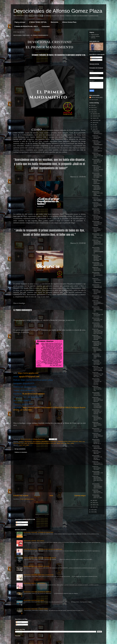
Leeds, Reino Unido (24, 445)
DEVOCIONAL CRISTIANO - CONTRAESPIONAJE (97, 309)
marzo (94, 503)
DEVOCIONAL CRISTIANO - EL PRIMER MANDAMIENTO (28, 443)
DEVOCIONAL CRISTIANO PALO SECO (34, 600)
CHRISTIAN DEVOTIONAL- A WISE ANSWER (97, 199)
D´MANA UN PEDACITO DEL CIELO (26, 26)
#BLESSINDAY (28, 442)
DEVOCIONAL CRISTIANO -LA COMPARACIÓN (97, 286)
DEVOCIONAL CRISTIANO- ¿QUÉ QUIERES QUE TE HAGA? (97, 486)
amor (84, 442)
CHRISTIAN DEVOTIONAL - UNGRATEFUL (97, 269)
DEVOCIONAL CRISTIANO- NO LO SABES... (97, 297)
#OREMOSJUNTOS (63, 442)
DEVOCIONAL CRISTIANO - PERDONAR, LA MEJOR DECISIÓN (98, 325)
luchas (62, 443)
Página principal (20, 22)
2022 (93, 110)
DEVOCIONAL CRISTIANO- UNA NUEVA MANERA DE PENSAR (40, 558)
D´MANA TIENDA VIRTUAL (38, 22)
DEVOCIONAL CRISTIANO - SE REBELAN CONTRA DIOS (38, 532)
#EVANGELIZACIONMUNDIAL (49, 442)
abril (94, 500)
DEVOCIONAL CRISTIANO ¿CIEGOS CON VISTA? (36, 566)
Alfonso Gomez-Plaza (69, 22)
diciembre (95, 114)
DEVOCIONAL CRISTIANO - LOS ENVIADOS (98, 473)
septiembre (95, 120)
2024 (93, 105)
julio (94, 125)
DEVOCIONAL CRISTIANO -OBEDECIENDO (97, 447)
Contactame (46, 26)
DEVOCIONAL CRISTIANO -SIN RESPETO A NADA (98, 264)
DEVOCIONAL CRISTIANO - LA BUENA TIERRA (36, 609)
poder (68, 443)
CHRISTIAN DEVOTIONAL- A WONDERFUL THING (97, 230)
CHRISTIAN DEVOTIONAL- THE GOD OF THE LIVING (98, 155)
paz (65, 443)
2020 (93, 510)
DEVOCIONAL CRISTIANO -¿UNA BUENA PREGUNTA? (96, 188)
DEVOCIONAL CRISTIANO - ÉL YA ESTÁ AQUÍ (97, 430)
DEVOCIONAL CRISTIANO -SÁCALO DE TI (97, 394)
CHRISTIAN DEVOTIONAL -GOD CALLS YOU (97, 491)
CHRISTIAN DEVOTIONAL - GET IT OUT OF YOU (97, 388)
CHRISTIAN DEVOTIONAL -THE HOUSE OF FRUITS (97, 418)
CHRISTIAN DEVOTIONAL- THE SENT (97, 468)
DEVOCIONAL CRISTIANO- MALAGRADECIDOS (97, 274)
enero (94, 507)
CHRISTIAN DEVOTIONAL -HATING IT (97, 137)
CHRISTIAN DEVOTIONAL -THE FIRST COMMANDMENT (97, 143)
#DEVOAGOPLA (37, 442)
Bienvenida (54, 22)
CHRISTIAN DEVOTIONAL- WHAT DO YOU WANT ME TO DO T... (97, 479)
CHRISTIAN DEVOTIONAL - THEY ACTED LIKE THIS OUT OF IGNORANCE (43, 549)
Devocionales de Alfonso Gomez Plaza (58, 11)
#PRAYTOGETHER (73, 442)
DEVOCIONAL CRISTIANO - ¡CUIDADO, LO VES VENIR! (97, 362)
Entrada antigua (80, 496)
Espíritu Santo (50, 443)
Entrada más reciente (21, 496)
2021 (93, 112)
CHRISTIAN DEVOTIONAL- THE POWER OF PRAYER (97, 337)
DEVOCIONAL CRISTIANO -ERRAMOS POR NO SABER (97, 175)
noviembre (95, 116)
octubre (95, 118)
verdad (72, 443)
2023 (93, 107)
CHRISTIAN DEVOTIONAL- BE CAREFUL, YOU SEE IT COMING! (98, 368)
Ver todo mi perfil (94, 100)
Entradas (93, 57)
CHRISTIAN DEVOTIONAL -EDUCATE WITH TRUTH (97, 205)
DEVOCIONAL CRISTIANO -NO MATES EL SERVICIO (37, 592)
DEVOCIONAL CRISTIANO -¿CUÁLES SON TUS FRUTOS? (97, 406)
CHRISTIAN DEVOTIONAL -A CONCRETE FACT (98, 463)
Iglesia (59, 443)
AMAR (80, 442)
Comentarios (94, 60)
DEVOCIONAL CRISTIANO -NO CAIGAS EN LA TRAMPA (97, 223)
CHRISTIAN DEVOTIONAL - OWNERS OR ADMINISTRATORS (97, 243)
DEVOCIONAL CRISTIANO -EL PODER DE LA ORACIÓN (97, 344)
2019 (93, 512)
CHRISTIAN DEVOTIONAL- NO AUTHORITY (98, 315)
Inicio (51, 496)
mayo (94, 129)
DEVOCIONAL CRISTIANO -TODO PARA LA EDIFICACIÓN (39, 575)
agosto (94, 122)
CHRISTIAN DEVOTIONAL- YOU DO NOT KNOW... (97, 292)
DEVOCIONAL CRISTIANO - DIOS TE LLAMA (97, 496)
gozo (55, 443)
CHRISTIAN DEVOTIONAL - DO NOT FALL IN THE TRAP (97, 217)
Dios (44, 443)
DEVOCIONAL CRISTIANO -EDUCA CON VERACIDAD (96, 211)
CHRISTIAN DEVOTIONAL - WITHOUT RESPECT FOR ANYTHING (97, 258)
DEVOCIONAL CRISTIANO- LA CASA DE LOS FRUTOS (97, 412)
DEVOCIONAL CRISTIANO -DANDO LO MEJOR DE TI (96, 442)
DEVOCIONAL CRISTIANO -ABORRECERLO (97, 132)
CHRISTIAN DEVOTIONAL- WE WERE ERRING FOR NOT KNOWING (98, 168)
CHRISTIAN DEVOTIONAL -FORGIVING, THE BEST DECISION (97, 331)
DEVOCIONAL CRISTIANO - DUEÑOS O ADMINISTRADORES (98, 250)
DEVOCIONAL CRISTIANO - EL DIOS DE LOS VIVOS (97, 161)
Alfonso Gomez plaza (97, 97)
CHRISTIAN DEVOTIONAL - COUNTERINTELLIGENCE (98, 303)
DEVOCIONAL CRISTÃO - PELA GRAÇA (34, 541)
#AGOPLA (21, 442)
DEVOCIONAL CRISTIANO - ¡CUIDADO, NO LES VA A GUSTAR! (97, 382)
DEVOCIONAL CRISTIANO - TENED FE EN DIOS (97, 356)
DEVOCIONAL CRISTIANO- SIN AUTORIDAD (97, 319)
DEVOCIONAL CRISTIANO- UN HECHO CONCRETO (97, 458)
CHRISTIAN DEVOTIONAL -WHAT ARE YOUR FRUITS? (98, 399)
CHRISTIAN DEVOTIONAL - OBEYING (97, 452)
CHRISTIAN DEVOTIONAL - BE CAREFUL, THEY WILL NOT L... (98, 375)
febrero (94, 505)
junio (94, 127)
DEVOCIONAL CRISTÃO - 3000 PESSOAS (34, 583)
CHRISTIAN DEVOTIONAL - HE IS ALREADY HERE (97, 424)
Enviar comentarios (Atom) (27, 499)
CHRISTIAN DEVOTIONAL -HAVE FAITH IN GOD (97, 350)
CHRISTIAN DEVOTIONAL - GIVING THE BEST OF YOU (98, 435)
